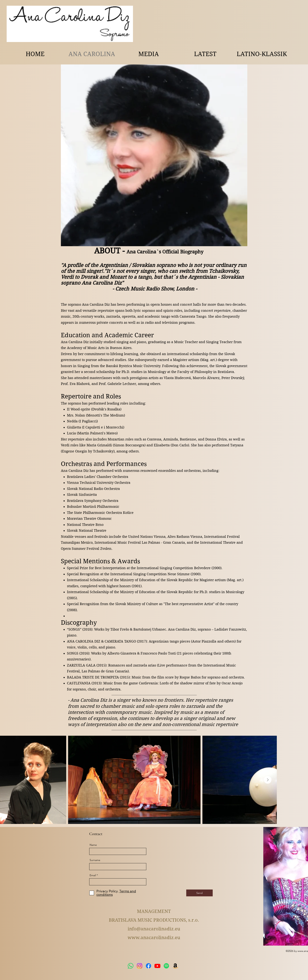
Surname (95, 860)
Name (93, 845)
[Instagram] (140, 966)
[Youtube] (157, 966)
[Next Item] (268, 780)
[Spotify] (166, 966)
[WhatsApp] (131, 966)
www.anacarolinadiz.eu (154, 938)
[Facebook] (148, 966)
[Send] (199, 893)
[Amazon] (175, 966)
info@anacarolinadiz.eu (154, 929)
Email (93, 875)
